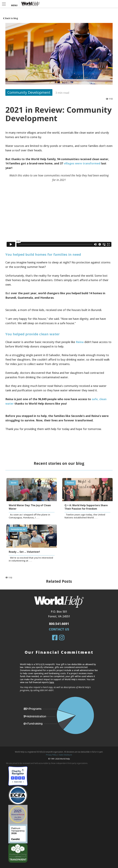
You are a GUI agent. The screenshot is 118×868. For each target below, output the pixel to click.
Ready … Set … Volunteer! (24, 552)
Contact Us (59, 629)
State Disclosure (65, 755)
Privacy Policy (51, 755)
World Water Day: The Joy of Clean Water (30, 507)
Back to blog (11, 18)
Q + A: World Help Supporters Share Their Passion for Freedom (86, 507)
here (52, 682)
